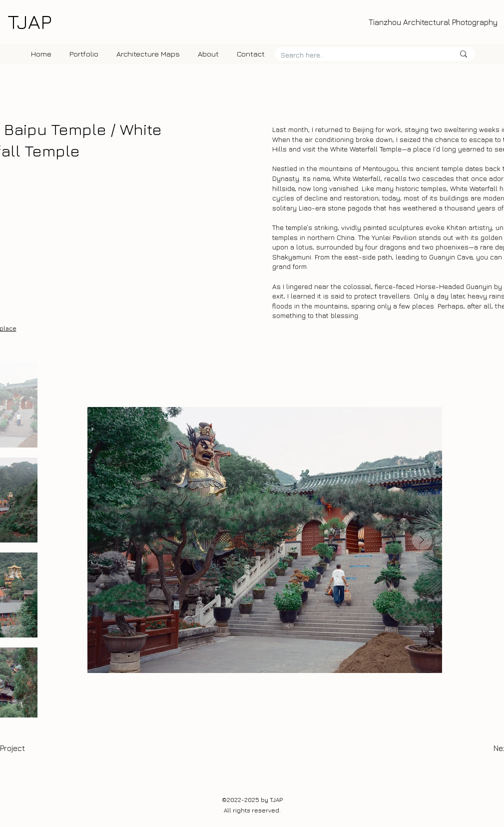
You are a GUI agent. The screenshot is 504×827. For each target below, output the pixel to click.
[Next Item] (422, 540)
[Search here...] (360, 55)
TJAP (29, 21)
